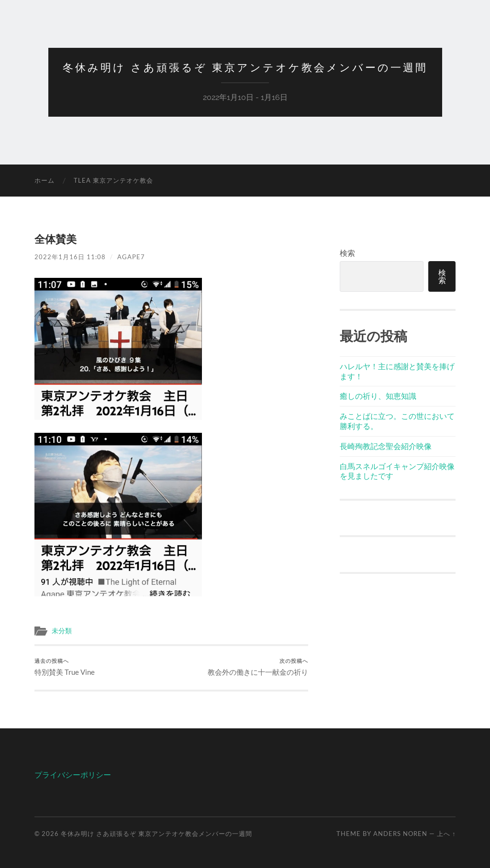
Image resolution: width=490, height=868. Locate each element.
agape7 (131, 257)
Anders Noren (400, 834)
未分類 (62, 631)
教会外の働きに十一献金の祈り (258, 667)
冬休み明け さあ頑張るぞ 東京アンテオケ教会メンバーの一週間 (245, 67)
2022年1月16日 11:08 (70, 257)
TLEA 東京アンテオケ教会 (113, 180)
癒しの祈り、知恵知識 (378, 396)
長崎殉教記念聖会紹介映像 (386, 446)
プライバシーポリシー (73, 775)
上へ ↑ (446, 834)
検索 (347, 253)
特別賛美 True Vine (65, 667)
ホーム (45, 180)
